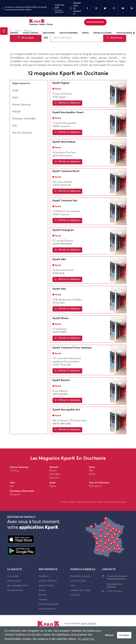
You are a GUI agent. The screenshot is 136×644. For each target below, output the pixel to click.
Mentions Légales (68, 502)
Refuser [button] (109, 635)
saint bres (55, 474)
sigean (53, 486)
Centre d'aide (78, 581)
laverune (54, 478)
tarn (15, 126)
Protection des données (87, 502)
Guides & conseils (81, 576)
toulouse (15, 471)
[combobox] (77, 38)
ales (91, 471)
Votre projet (14, 581)
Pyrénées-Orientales (22, 491)
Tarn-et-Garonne (99, 483)
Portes (86, 33)
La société (13, 576)
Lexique (75, 595)
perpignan (15, 495)
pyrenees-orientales (24, 119)
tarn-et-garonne (22, 133)
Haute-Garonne (19, 467)
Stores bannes (47, 609)
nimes (92, 474)
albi (12, 486)
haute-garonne (21, 105)
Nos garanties (15, 590)
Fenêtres (14, 33)
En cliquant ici (77, 11)
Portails (43, 599)
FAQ (73, 585)
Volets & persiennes (69, 33)
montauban (95, 486)
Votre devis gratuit (95, 22)
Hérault (54, 467)
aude (15, 91)
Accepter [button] (124, 635)
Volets (42, 590)
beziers (53, 471)
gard (15, 98)
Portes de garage (124, 33)
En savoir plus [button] (86, 639)
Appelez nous (77, 4)
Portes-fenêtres (31, 33)
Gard (92, 467)
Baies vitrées (49, 33)
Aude (52, 483)
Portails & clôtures (102, 33)
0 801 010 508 (114, 591)
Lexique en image (80, 590)
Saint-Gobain (88, 623)
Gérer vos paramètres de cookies (112, 502)
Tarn (12, 483)
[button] (134, 33)
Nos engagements (18, 585)
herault (16, 112)
